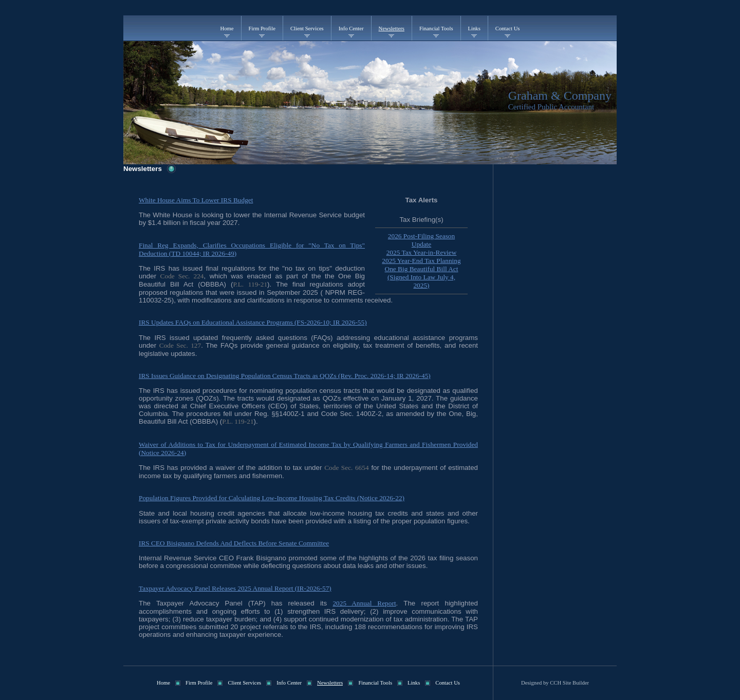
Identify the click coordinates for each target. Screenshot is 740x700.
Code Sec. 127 (180, 345)
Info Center (351, 29)
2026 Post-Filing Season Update (421, 240)
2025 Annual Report (364, 603)
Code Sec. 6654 (346, 468)
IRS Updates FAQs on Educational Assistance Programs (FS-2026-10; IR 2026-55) (253, 322)
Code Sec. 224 (182, 276)
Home (227, 29)
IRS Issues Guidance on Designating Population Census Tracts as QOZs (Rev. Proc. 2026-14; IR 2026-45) (285, 376)
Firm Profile (262, 29)
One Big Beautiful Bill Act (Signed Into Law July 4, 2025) (422, 277)
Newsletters (392, 29)
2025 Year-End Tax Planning (421, 261)
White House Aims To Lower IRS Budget (196, 200)
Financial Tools (436, 29)
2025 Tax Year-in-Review (422, 252)
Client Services (307, 29)
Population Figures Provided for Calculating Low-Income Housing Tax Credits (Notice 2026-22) (272, 498)
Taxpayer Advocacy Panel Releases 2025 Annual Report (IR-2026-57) (235, 588)
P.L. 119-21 (250, 284)
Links (474, 29)
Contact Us (508, 29)
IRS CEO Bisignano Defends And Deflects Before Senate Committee (234, 543)
